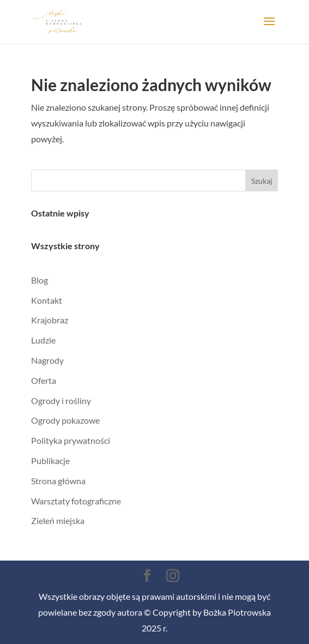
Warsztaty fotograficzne (76, 501)
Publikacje (50, 461)
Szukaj (262, 181)
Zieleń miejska (58, 520)
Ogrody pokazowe (65, 420)
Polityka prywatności (71, 440)
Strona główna (58, 481)
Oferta (44, 380)
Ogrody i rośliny (61, 401)
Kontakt (47, 300)
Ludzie (43, 340)
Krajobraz (50, 320)
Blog (40, 280)
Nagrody (47, 360)
